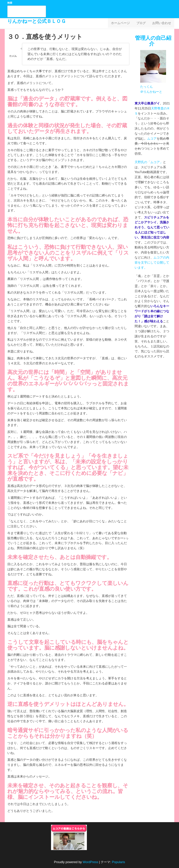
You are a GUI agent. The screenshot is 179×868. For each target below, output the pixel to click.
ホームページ (123, 24)
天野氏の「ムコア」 (149, 162)
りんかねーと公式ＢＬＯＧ (37, 21)
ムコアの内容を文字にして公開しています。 (152, 263)
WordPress (90, 862)
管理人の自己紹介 (153, 41)
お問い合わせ (162, 24)
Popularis (118, 862)
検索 (10, 3)
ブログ (143, 24)
